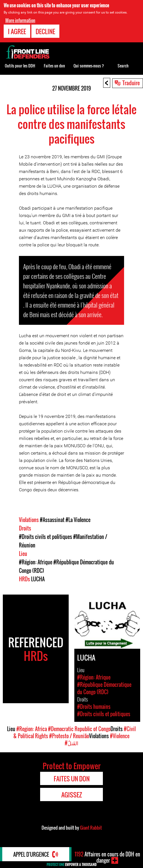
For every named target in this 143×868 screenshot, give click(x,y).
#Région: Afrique (36, 562)
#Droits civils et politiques (45, 537)
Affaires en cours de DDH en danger (107, 857)
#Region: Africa (32, 729)
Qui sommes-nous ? (89, 66)
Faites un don (54, 66)
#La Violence (78, 520)
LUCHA (38, 579)
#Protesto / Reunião (69, 736)
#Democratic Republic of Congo (79, 729)
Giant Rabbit (91, 828)
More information (20, 20)
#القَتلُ (71, 743)
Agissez (72, 795)
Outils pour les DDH (20, 66)
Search (123, 66)
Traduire (131, 83)
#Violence (120, 736)
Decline (45, 31)
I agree (17, 31)
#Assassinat (52, 520)
